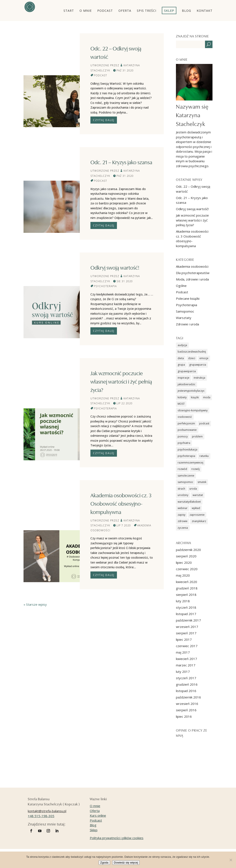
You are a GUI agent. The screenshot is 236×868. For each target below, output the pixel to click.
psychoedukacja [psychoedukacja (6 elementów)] (187, 449)
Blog (93, 825)
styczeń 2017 (186, 678)
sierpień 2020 (186, 556)
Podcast (100, 75)
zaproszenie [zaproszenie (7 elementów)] (197, 515)
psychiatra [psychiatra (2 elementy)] (184, 443)
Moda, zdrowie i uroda (192, 279)
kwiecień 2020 (187, 582)
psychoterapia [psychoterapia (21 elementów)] (186, 456)
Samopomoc (185, 311)
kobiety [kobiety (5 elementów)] (182, 397)
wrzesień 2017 (187, 627)
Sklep (94, 830)
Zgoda (104, 863)
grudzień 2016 (187, 684)
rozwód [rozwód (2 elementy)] (182, 469)
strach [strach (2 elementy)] (181, 489)
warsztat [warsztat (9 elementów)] (198, 495)
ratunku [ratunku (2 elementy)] (204, 456)
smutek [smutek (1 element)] (202, 482)
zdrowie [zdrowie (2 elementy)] (183, 521)
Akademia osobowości (192, 266)
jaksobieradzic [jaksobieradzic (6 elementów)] (187, 384)
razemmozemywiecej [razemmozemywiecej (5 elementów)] (190, 463)
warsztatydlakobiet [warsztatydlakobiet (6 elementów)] (189, 502)
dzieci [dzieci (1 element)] (192, 358)
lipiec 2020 (184, 562)
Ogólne (181, 286)
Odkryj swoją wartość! (115, 267)
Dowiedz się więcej (126, 863)
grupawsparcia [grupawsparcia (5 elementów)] (187, 371)
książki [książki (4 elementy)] (195, 397)
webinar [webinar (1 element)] (183, 508)
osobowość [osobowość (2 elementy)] (185, 417)
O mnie (95, 806)
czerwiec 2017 (187, 646)
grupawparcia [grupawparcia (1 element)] (198, 365)
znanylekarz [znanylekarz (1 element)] (199, 521)
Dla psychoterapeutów (193, 273)
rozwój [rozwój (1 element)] (195, 469)
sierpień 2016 (186, 710)
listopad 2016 (186, 691)
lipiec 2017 (184, 639)
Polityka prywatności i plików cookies (117, 838)
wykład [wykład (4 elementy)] (196, 508)
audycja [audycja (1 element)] (182, 345)
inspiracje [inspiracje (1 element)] (184, 378)
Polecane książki (188, 298)
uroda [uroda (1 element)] (193, 489)
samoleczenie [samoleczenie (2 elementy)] (186, 476)
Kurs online (98, 815)
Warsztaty (184, 318)
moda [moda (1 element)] (207, 397)
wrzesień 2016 (187, 704)
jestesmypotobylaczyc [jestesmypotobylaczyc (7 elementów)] (191, 391)
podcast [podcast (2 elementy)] (204, 423)
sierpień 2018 (186, 595)
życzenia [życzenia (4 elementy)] (183, 528)
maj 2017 (183, 652)
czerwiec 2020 (187, 569)
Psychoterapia (105, 286)
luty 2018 (183, 601)
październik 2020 (188, 550)
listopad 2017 (186, 614)
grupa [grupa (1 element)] (181, 365)
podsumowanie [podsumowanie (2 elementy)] (187, 430)
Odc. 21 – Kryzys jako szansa (121, 162)
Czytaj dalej (104, 120)
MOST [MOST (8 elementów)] (181, 404)
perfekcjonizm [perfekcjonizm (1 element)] (186, 423)
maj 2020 (183, 575)
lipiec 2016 (184, 716)
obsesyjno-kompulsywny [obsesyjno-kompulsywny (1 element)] (193, 410)
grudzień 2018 (187, 588)
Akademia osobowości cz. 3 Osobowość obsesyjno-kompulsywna (121, 503)
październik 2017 (188, 620)
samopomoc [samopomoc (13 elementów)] (185, 482)
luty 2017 (183, 672)
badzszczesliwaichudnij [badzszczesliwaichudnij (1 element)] (192, 352)
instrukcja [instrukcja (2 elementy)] (199, 378)
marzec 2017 (186, 665)
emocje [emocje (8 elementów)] (204, 358)
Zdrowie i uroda (187, 324)
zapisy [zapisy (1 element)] (181, 515)
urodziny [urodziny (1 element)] (183, 495)
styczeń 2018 (186, 607)
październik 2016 (188, 697)
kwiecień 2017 (187, 659)
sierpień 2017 (186, 633)
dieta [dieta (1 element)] (181, 358)
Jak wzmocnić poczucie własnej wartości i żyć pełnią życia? (121, 381)
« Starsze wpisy (35, 604)
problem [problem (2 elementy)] (197, 436)
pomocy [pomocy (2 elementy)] (183, 436)
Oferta (95, 811)
